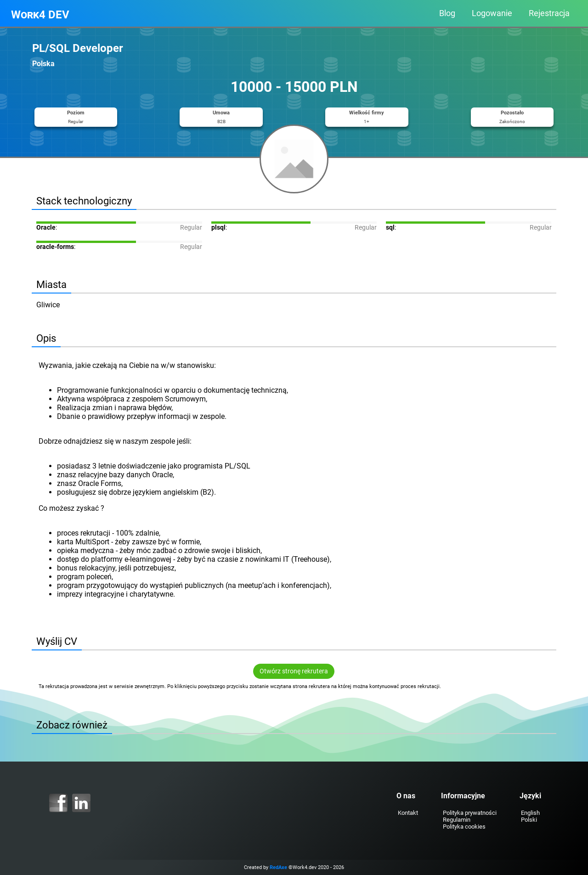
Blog (447, 13)
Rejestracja (549, 13)
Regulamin (456, 820)
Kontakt (408, 813)
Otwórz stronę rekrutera (294, 671)
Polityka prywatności (469, 813)
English (530, 813)
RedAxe (278, 867)
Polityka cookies (464, 827)
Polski (529, 820)
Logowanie (492, 13)
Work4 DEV (40, 15)
